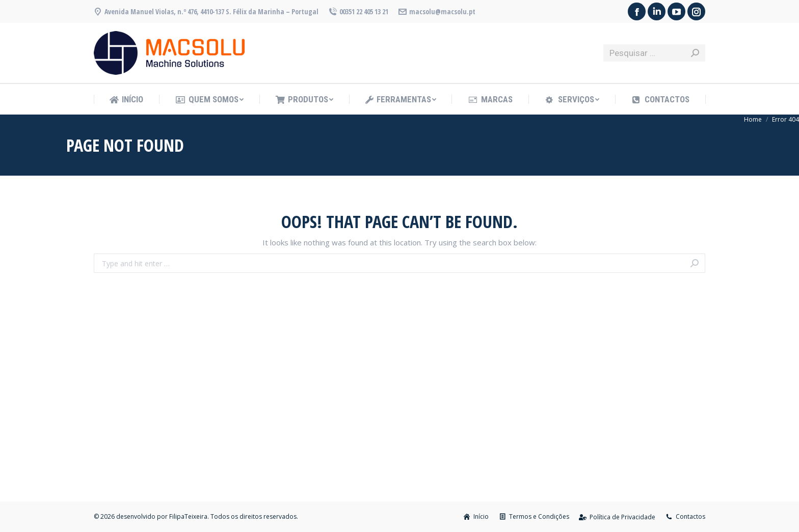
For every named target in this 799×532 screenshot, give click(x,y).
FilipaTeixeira (188, 516)
